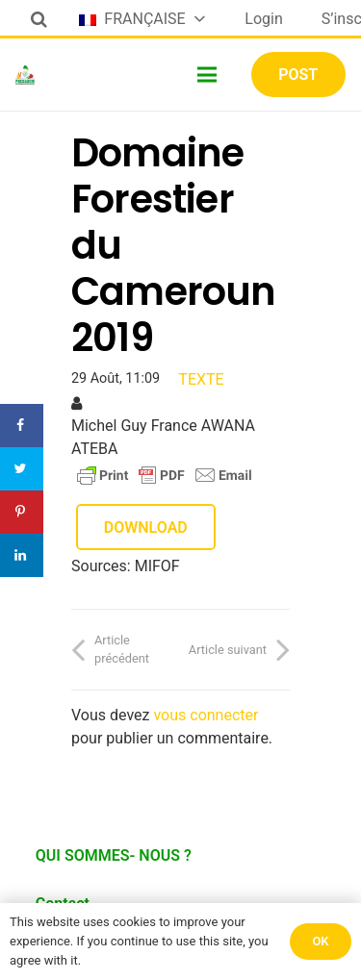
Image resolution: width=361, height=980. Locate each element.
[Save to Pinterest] (22, 512)
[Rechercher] (39, 19)
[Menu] (208, 75)
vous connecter (206, 715)
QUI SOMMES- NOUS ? (114, 855)
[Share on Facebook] (22, 426)
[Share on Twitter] (22, 469)
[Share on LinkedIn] (22, 555)
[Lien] (25, 75)
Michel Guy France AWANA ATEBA (163, 437)
